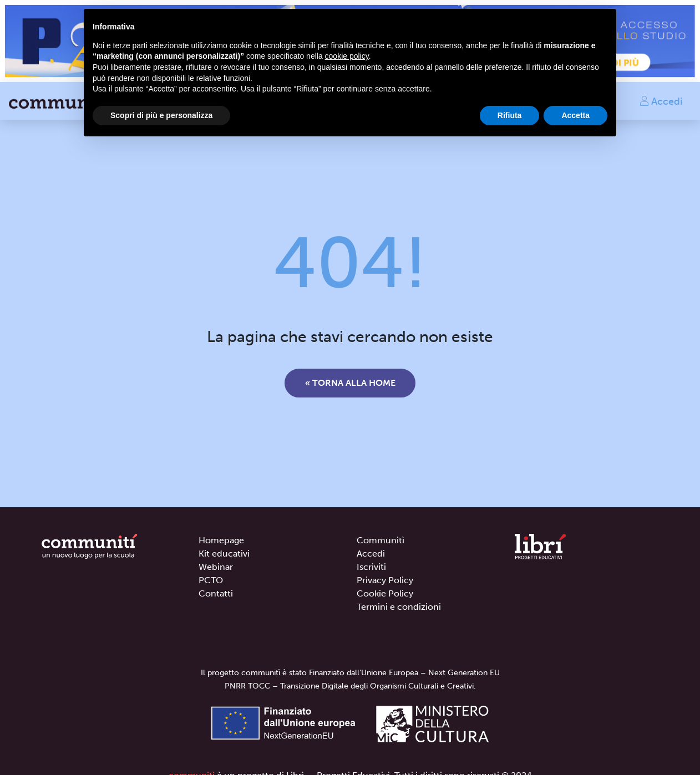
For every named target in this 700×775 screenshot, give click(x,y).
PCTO (211, 580)
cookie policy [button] (347, 56)
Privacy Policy (385, 580)
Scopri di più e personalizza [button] (161, 115)
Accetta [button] (575, 115)
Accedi (661, 101)
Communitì (381, 540)
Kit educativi (224, 554)
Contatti (216, 593)
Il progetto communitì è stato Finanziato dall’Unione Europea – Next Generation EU (350, 673)
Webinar (216, 567)
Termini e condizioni (399, 607)
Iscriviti (371, 567)
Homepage (221, 540)
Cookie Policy (385, 593)
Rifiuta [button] (510, 115)
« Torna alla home (350, 383)
